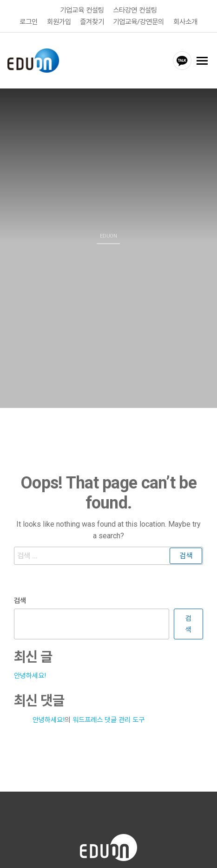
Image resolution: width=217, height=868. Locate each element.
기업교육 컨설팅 (82, 10)
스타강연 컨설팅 (135, 10)
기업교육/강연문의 (139, 21)
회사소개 (185, 21)
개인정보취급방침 (107, 853)
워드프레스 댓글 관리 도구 (108, 696)
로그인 (29, 21)
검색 (20, 577)
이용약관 (59, 853)
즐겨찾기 (92, 21)
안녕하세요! (30, 652)
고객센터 (155, 853)
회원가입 (59, 21)
